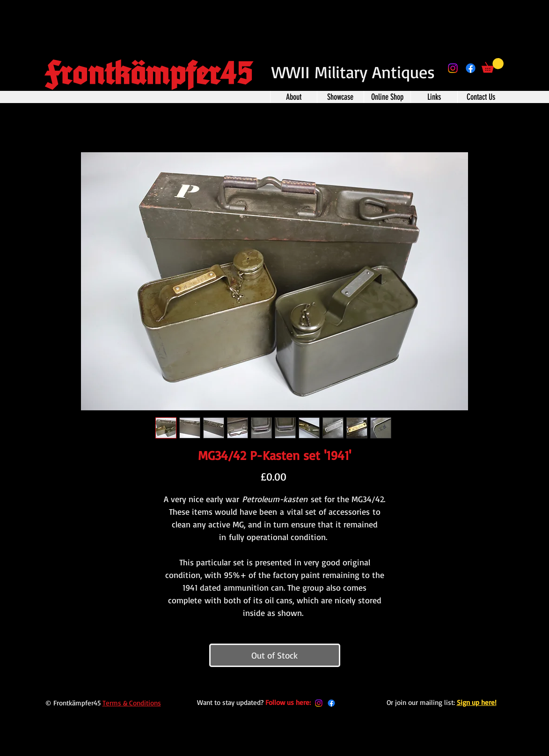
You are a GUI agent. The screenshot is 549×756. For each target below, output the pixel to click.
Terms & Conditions (132, 703)
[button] (493, 65)
